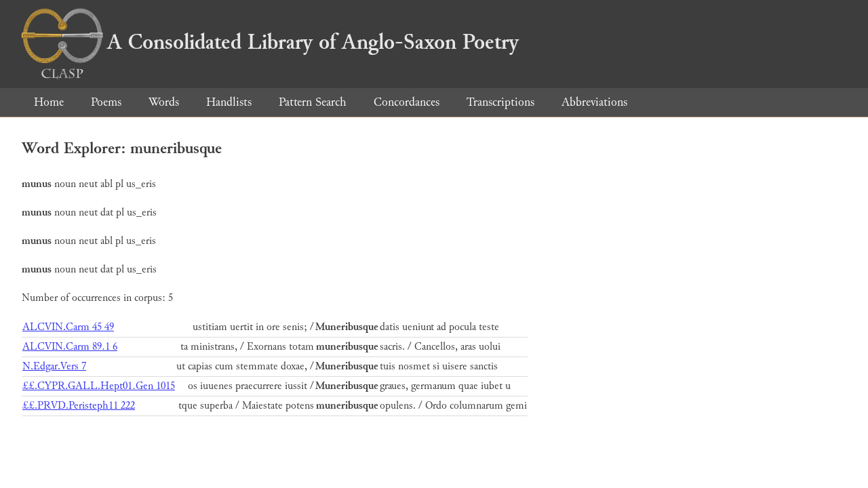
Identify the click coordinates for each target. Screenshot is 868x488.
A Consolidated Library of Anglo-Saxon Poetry (270, 42)
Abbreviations (594, 102)
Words (164, 102)
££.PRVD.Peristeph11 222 (79, 406)
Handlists (229, 102)
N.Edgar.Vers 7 (54, 366)
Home (49, 102)
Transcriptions (500, 102)
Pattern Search (313, 102)
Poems (106, 102)
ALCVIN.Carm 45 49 (68, 327)
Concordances (407, 102)
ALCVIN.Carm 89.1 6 (70, 347)
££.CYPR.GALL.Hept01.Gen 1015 (99, 386)
